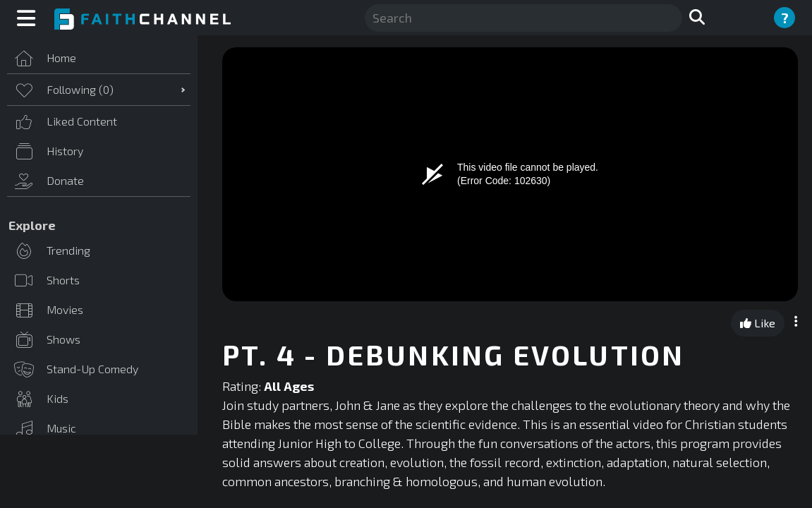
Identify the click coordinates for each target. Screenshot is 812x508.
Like (758, 323)
